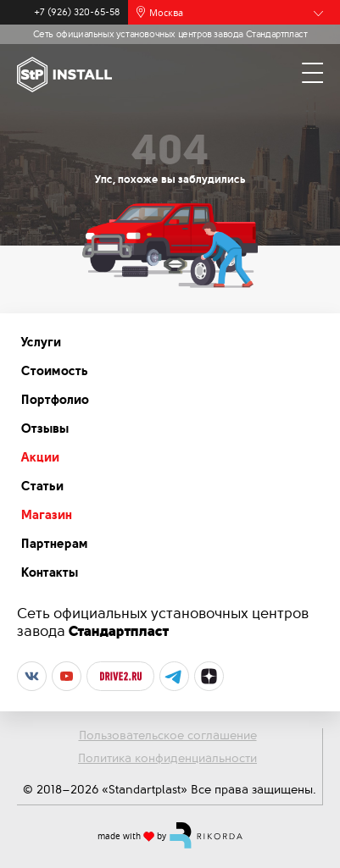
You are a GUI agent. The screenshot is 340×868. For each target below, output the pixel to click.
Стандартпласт (119, 631)
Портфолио (55, 400)
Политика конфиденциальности (167, 758)
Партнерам (55, 544)
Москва (166, 12)
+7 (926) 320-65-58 (77, 12)
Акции (40, 457)
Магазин (47, 515)
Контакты (50, 572)
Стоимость (55, 371)
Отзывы (45, 428)
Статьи (42, 486)
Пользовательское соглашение (168, 735)
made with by (170, 835)
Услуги (41, 342)
